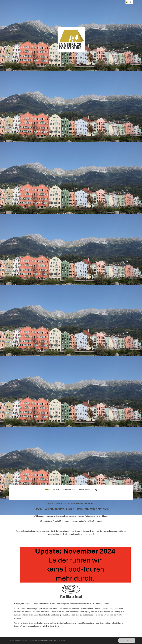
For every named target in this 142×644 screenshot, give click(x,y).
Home (48, 490)
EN (131, 2)
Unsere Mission (69, 490)
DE (127, 2)
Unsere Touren (84, 490)
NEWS (56, 490)
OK (127, 640)
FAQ (95, 490)
